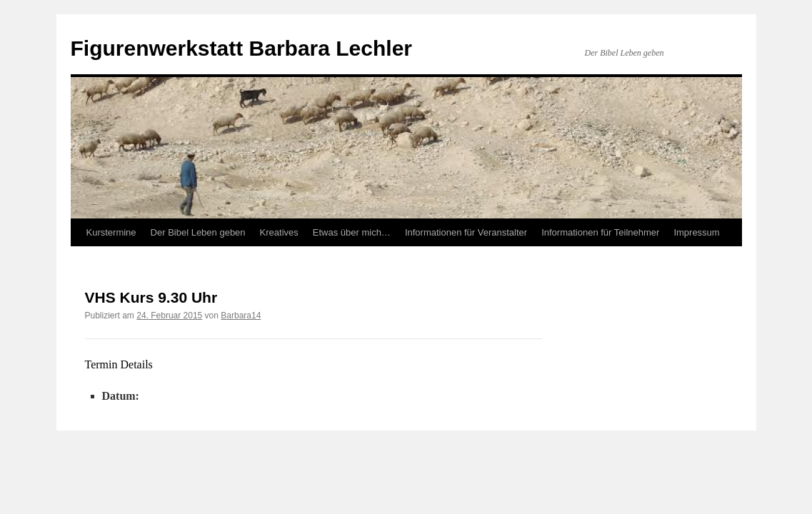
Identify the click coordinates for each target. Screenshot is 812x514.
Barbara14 (241, 316)
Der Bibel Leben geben (198, 232)
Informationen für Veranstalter (466, 232)
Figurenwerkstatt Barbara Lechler (242, 48)
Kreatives (279, 232)
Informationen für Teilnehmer (600, 232)
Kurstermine (111, 232)
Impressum (696, 232)
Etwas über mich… (352, 232)
